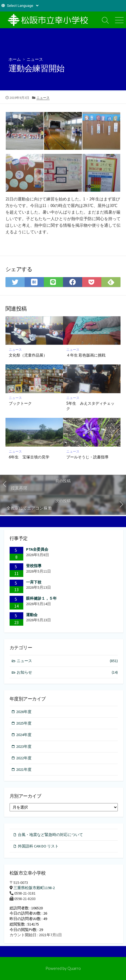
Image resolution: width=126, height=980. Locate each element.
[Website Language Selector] (23, 6)
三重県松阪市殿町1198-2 (34, 888)
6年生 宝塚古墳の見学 (29, 457)
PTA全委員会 (37, 549)
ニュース (35, 59)
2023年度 (24, 746)
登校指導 (34, 566)
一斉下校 (34, 582)
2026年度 (24, 712)
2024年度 (24, 735)
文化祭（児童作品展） (28, 355)
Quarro (74, 968)
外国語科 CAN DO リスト (38, 846)
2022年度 (24, 758)
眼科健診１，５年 (41, 598)
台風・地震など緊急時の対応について (50, 835)
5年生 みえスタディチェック (90, 406)
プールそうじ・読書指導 (87, 457)
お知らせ (67, 672)
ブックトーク (20, 403)
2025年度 (24, 723)
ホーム (15, 59)
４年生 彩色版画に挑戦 (86, 355)
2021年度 (24, 769)
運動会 (32, 615)
